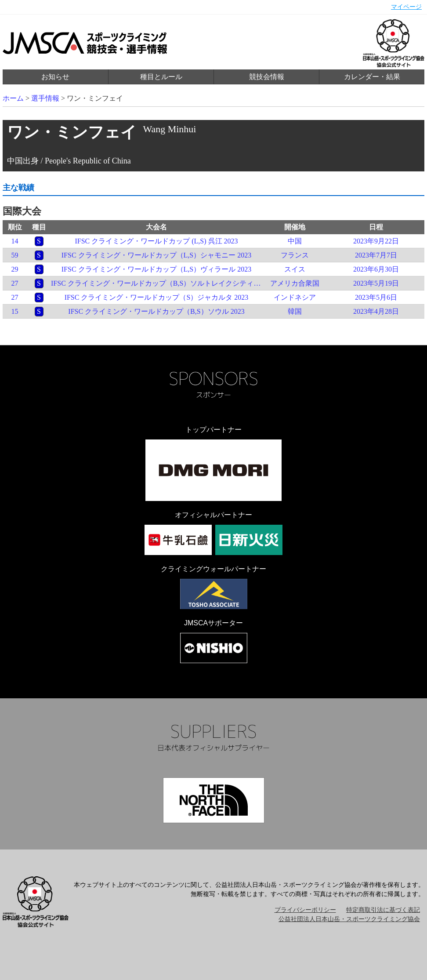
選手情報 (45, 98)
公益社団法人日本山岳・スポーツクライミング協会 (349, 919)
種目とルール (161, 77)
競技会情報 (267, 77)
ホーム (13, 98)
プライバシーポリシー (305, 910)
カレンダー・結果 (372, 77)
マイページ (406, 7)
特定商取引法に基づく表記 (383, 910)
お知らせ (55, 77)
